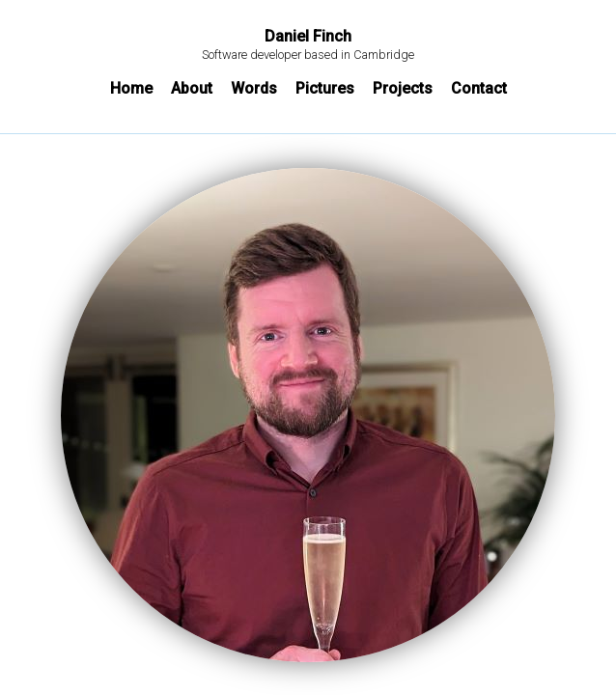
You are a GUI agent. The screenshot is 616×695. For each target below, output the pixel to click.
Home (131, 88)
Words (254, 88)
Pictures (325, 88)
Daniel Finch (308, 37)
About (192, 88)
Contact (479, 88)
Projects (403, 88)
